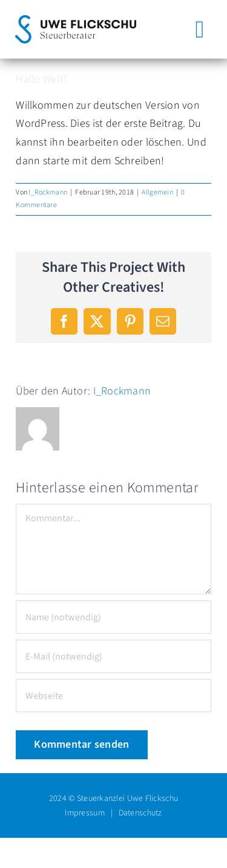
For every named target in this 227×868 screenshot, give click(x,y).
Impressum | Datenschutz (113, 813)
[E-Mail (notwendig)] (113, 656)
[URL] (113, 696)
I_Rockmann (48, 192)
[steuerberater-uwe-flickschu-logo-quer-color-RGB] (76, 20)
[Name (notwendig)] (113, 617)
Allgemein (157, 192)
